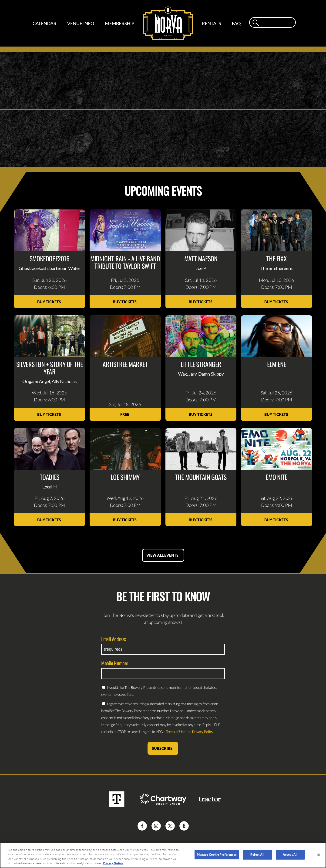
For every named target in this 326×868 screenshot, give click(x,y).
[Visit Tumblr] (184, 826)
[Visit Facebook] (142, 826)
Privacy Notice (113, 863)
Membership (120, 23)
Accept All (290, 855)
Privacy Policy (202, 732)
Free (125, 414)
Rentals (212, 23)
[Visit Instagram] (156, 826)
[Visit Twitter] (170, 826)
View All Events (163, 555)
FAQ (236, 23)
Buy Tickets (49, 302)
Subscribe (163, 748)
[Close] (319, 855)
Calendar (44, 23)
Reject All (257, 855)
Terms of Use (175, 732)
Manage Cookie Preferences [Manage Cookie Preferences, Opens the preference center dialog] (217, 855)
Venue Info (81, 23)
